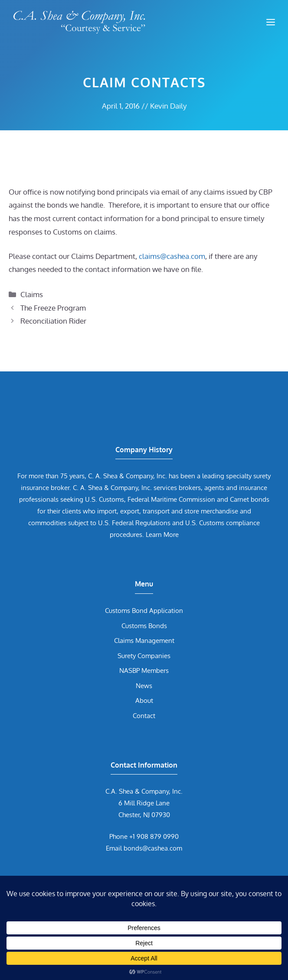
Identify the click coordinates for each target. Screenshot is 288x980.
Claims (32, 294)
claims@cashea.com (172, 256)
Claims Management (144, 641)
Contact (144, 716)
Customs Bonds (144, 626)
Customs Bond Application (144, 611)
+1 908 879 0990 (154, 836)
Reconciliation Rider (53, 321)
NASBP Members (144, 670)
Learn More (162, 535)
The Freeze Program (53, 308)
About (144, 700)
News (144, 686)
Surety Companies (144, 656)
